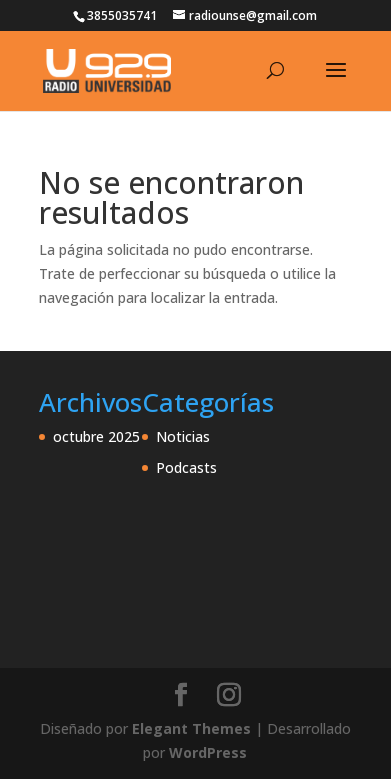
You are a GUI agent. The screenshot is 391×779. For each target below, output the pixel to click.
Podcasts (186, 467)
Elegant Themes (191, 728)
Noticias (183, 436)
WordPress (208, 752)
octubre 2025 (96, 436)
